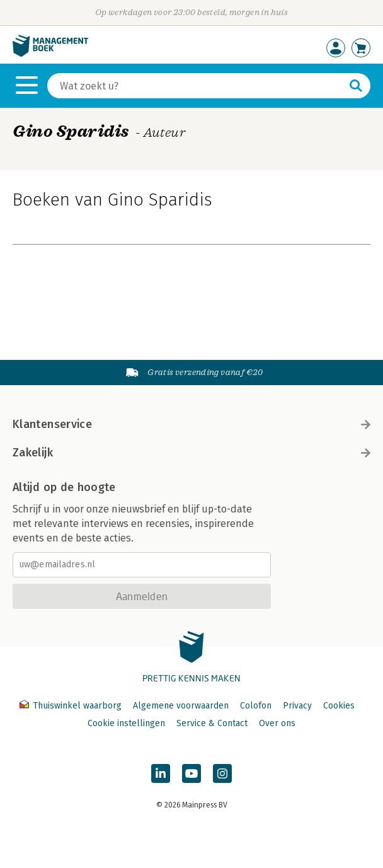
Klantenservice (191, 424)
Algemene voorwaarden (181, 706)
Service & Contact (212, 723)
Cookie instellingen (126, 723)
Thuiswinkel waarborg (72, 706)
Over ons (277, 723)
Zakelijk (191, 453)
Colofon (256, 706)
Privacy (297, 706)
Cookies (339, 706)
